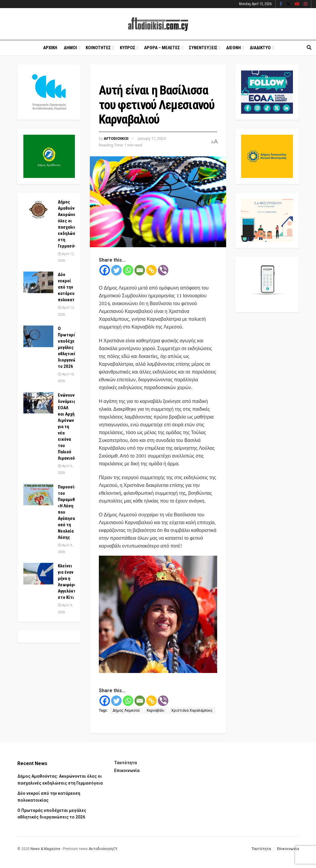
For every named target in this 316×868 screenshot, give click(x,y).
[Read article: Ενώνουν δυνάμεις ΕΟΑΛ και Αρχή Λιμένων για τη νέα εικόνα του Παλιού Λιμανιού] (38, 403)
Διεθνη (233, 48)
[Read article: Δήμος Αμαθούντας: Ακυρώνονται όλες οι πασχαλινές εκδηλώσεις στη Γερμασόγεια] (38, 210)
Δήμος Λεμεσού (126, 710)
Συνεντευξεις (203, 48)
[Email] (140, 270)
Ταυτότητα (126, 763)
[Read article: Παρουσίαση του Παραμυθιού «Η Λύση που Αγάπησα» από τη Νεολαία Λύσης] (38, 495)
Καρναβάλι (156, 710)
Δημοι (70, 48)
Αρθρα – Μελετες (162, 48)
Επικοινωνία (127, 770)
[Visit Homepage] (158, 24)
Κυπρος (128, 48)
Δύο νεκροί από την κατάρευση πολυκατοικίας (72, 287)
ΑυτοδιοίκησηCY (103, 849)
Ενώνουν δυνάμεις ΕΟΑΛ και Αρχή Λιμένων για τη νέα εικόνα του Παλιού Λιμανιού (67, 427)
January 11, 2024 (151, 138)
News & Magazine (45, 849)
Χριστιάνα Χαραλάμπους (192, 710)
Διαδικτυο (260, 48)
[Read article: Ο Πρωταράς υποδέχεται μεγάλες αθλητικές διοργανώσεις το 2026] (38, 336)
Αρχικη (50, 48)
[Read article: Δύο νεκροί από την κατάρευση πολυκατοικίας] (38, 282)
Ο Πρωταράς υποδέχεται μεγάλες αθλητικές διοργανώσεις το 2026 (71, 347)
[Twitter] (116, 270)
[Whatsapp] (128, 270)
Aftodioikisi (116, 138)
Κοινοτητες (98, 48)
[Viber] (163, 270)
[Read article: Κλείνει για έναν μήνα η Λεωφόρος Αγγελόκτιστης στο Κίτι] (38, 574)
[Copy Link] (151, 270)
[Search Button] (309, 48)
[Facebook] (105, 270)
